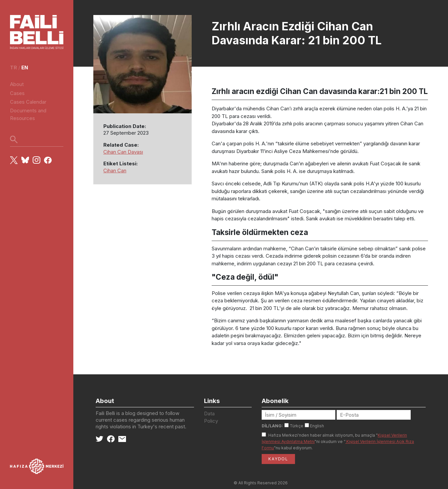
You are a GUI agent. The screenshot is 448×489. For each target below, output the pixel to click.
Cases (17, 93)
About (17, 84)
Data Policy (211, 417)
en (25, 67)
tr (13, 67)
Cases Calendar (28, 102)
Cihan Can (115, 170)
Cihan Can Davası (123, 152)
